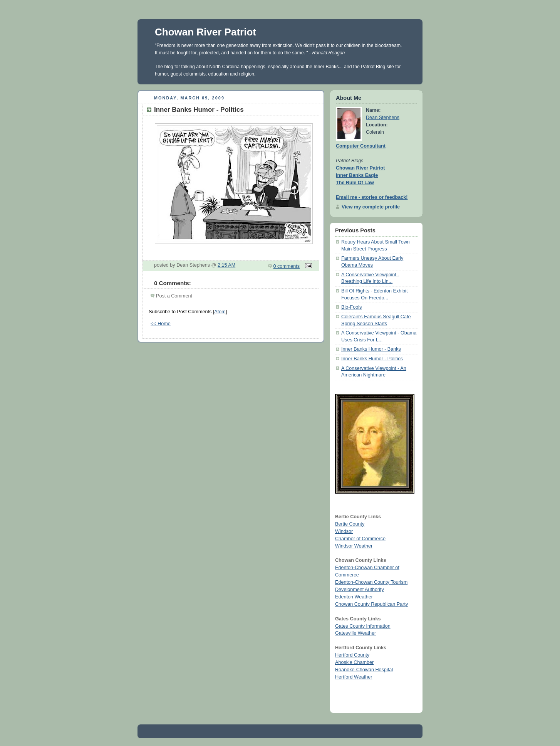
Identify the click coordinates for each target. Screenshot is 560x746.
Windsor (344, 531)
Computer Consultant (361, 146)
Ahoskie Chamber (354, 662)
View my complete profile (371, 207)
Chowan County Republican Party (371, 604)
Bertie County (350, 524)
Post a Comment (174, 296)
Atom (220, 312)
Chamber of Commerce (360, 539)
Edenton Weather (354, 597)
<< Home (161, 324)
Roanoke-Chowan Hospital (364, 670)
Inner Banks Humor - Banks (371, 349)
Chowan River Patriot (205, 32)
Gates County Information (363, 626)
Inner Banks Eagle (357, 175)
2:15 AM (226, 265)
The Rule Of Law (355, 183)
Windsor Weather (354, 546)
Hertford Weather (354, 677)
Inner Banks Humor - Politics (372, 359)
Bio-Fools (351, 307)
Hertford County (352, 655)
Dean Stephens (383, 118)
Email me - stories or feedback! (372, 197)
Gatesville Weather (355, 633)
